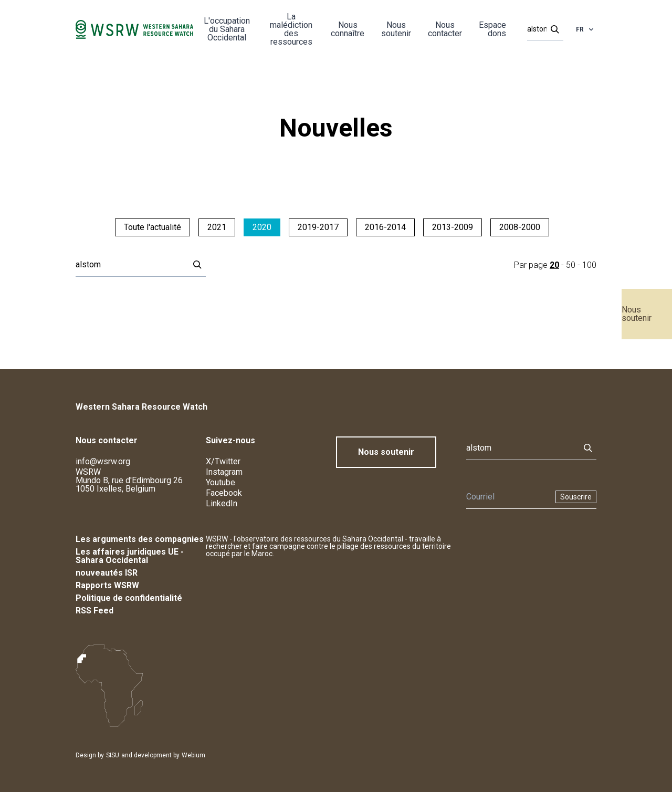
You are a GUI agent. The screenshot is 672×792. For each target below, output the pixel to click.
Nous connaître (348, 29)
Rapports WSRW (107, 585)
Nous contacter (445, 29)
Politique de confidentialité (129, 598)
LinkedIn (222, 503)
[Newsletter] (508, 497)
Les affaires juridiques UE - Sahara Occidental (130, 556)
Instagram (224, 472)
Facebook (224, 493)
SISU (113, 755)
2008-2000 (520, 227)
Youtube (220, 482)
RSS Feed (94, 611)
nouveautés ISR (107, 573)
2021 (217, 227)
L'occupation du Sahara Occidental (227, 29)
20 (554, 265)
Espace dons (492, 29)
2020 (262, 227)
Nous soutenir (637, 314)
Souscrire (576, 497)
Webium (193, 755)
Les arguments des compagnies (140, 539)
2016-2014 (385, 227)
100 (589, 265)
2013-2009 (453, 227)
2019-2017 (318, 227)
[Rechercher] (542, 29)
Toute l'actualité (153, 227)
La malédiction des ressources (291, 29)
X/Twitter (223, 461)
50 (571, 265)
